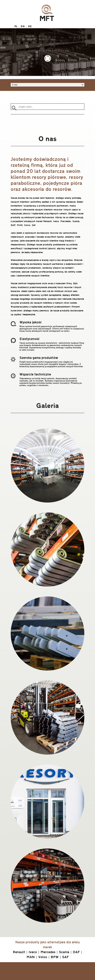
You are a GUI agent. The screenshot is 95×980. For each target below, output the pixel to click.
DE (30, 26)
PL (16, 26)
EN (23, 26)
